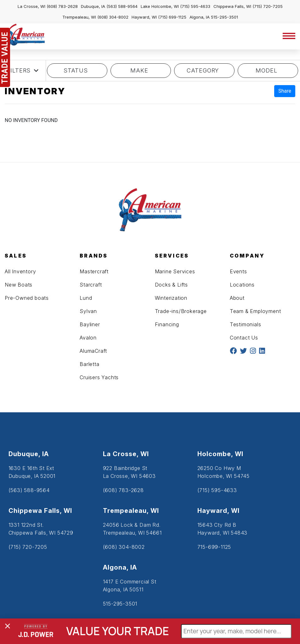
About (237, 298)
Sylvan (88, 311)
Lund (86, 298)
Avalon (88, 338)
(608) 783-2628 (62, 6)
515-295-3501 (224, 17)
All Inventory (20, 271)
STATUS (77, 70)
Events (238, 271)
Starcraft (91, 285)
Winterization (171, 298)
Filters (23, 71)
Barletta (89, 364)
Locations (242, 285)
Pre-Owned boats (27, 298)
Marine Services (175, 271)
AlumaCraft (93, 351)
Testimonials (246, 324)
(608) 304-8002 (113, 17)
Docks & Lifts (171, 285)
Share (285, 91)
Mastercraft (94, 271)
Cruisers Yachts (99, 377)
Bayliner (90, 324)
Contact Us (244, 338)
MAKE (141, 70)
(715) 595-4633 (195, 6)
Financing (167, 324)
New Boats (19, 285)
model (268, 70)
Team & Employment (255, 311)
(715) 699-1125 (172, 17)
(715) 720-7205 (268, 6)
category (204, 70)
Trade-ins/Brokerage (181, 311)
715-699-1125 (214, 547)
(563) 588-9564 (122, 6)
